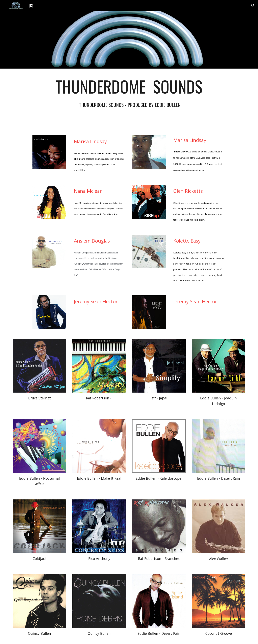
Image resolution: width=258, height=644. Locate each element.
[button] (253, 6)
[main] (129, 100)
